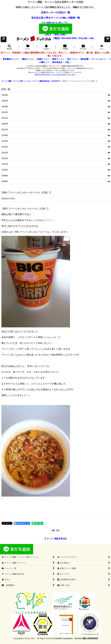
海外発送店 (57, 62)
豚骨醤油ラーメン (11, 59)
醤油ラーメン (28, 59)
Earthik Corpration (64, 638)
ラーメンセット (99, 59)
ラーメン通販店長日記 (55, 539)
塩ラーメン (72, 59)
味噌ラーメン (43, 59)
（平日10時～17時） (86, 38)
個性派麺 (84, 59)
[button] (4, 39)
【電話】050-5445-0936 (64, 38)
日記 (67, 62)
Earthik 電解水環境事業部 (86, 638)
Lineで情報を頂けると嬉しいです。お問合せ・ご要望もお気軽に (56, 29)
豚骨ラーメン (58, 59)
